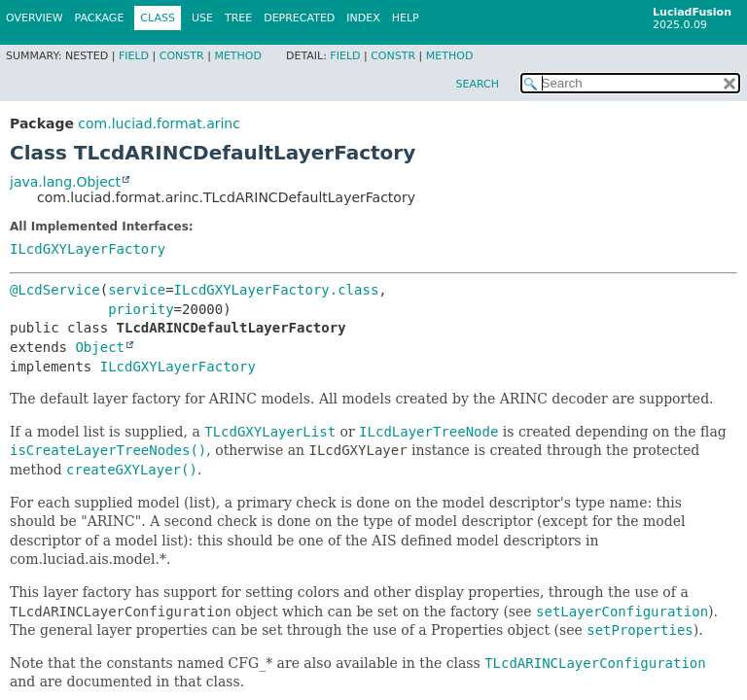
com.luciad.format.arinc (159, 123)
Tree (238, 18)
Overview (35, 18)
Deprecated (299, 18)
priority (141, 309)
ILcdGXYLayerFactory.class (277, 290)
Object (100, 347)
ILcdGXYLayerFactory (88, 249)
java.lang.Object (65, 182)
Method (238, 56)
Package (100, 18)
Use (202, 18)
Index (363, 18)
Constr (182, 56)
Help (406, 18)
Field (134, 56)
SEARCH (477, 84)
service (137, 290)
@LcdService (55, 290)
